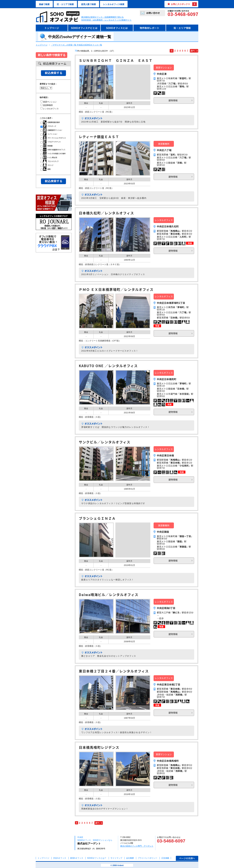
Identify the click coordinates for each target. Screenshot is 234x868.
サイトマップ (116, 858)
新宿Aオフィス (77, 858)
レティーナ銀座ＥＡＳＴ (99, 137)
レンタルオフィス (50, 109)
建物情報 (173, 100)
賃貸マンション (49, 102)
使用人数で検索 (88, 4)
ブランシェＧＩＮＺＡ (97, 519)
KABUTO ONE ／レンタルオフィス (108, 366)
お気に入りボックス (184, 4)
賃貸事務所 (47, 105)
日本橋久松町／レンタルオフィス (106, 213)
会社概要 (130, 858)
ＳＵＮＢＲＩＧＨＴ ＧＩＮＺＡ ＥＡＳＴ (116, 61)
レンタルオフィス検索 (114, 4)
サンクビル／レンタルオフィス (105, 442)
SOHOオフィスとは (117, 28)
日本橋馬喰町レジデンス (99, 748)
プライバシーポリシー (148, 858)
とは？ (97, 858)
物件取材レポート (149, 28)
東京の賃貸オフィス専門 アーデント (137, 846)
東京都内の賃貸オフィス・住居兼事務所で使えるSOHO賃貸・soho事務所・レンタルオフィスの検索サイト (106, 19)
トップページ (52, 28)
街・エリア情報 (182, 28)
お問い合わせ (153, 13)
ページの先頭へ (187, 858)
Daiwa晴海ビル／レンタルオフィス (109, 595)
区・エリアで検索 (65, 4)
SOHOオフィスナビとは (84, 28)
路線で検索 (44, 4)
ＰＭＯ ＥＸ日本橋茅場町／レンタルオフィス (116, 290)
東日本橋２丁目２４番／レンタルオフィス (114, 671)
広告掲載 (165, 858)
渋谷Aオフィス (60, 858)
